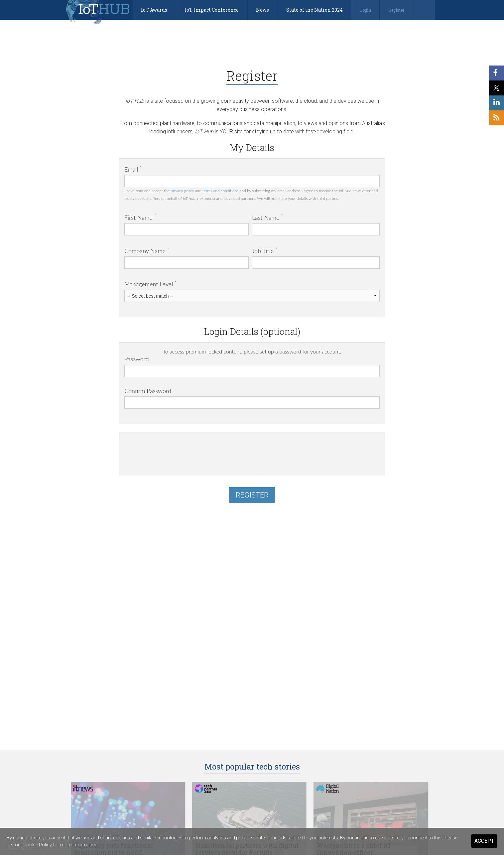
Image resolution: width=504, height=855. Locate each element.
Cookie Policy (38, 845)
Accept (484, 841)
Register (396, 10)
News (262, 10)
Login (366, 10)
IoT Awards (154, 10)
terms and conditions (220, 191)
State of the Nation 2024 (315, 10)
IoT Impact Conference (212, 10)
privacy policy (183, 191)
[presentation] (175, 451)
